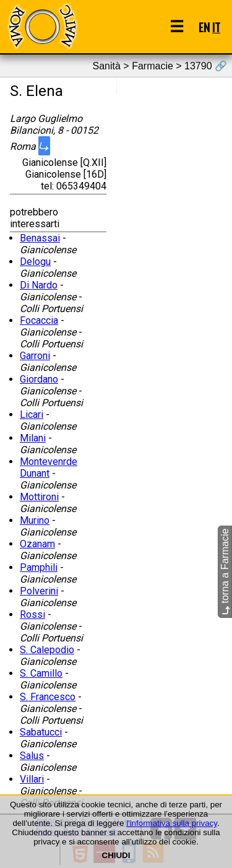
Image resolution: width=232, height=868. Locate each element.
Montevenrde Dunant (49, 467)
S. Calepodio (47, 650)
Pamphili (39, 567)
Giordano (39, 379)
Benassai (40, 238)
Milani (33, 438)
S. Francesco (48, 697)
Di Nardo (39, 285)
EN (204, 27)
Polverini (39, 591)
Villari (32, 779)
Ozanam (37, 544)
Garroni (35, 356)
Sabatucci (41, 732)
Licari (32, 414)
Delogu (35, 262)
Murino (35, 520)
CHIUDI (116, 855)
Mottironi (39, 497)
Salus (32, 756)
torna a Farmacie (225, 572)
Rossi (32, 614)
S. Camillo (41, 673)
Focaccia (39, 320)
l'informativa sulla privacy (172, 823)
